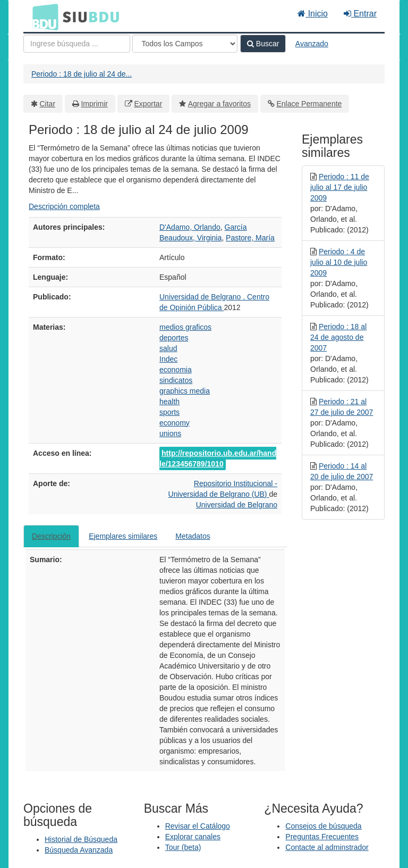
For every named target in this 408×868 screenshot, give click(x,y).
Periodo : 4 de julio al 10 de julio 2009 (339, 262)
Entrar (360, 14)
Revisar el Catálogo (198, 826)
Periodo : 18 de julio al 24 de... (82, 74)
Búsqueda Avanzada (79, 850)
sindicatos (176, 380)
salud (168, 348)
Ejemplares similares (123, 536)
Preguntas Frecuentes (322, 837)
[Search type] (185, 44)
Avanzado (312, 44)
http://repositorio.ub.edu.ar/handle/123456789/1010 (218, 458)
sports (169, 412)
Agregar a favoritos (219, 104)
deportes (174, 338)
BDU (42, 16)
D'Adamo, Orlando (190, 227)
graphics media (185, 391)
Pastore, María (250, 238)
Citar (48, 104)
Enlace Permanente (309, 104)
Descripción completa (64, 206)
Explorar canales (193, 837)
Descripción (51, 536)
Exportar (148, 104)
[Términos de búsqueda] (77, 44)
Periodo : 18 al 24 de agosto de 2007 (338, 337)
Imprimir (94, 104)
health (169, 402)
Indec (168, 359)
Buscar (263, 44)
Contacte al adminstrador (327, 847)
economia (176, 370)
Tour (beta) (183, 847)
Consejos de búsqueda (323, 826)
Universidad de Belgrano (237, 505)
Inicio (313, 14)
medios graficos (185, 327)
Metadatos (193, 536)
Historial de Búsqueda (81, 839)
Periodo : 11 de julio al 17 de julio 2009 (340, 187)
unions (170, 433)
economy (175, 423)
